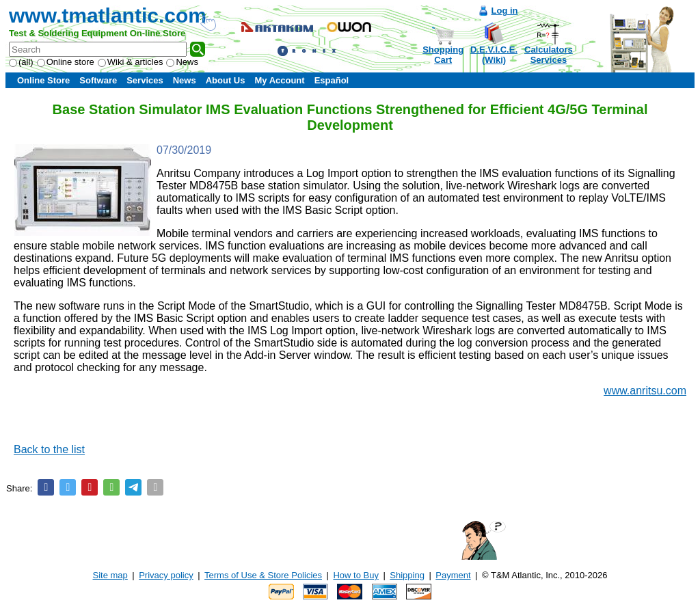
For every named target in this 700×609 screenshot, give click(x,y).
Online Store (43, 80)
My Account (279, 80)
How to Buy (355, 575)
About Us (226, 80)
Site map (110, 575)
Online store (66, 62)
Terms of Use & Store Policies (263, 575)
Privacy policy (166, 575)
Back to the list (49, 449)
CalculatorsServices (549, 55)
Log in (505, 11)
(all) (21, 62)
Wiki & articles (131, 62)
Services (145, 80)
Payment (453, 575)
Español (332, 80)
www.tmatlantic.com (108, 15)
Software (98, 80)
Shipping (407, 575)
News (182, 62)
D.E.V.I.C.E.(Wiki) (494, 55)
